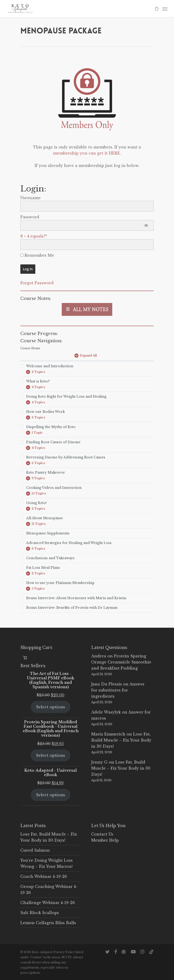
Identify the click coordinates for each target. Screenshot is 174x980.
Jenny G (99, 762)
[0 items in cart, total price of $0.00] (25, 658)
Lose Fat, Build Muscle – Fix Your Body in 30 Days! (121, 740)
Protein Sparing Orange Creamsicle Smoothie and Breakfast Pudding (121, 662)
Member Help (105, 840)
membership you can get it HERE (87, 153)
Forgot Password (37, 283)
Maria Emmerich (108, 734)
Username (31, 198)
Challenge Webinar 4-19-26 (48, 903)
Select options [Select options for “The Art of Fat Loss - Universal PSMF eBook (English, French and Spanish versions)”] (51, 707)
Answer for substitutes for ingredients (118, 690)
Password (30, 217)
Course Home (30, 348)
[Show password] (146, 225)
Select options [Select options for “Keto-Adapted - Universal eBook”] (51, 795)
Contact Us (102, 834)
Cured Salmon (35, 850)
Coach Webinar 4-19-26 (44, 876)
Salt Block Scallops (40, 913)
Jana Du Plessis (107, 684)
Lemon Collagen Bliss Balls (48, 923)
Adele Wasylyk (106, 712)
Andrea (99, 656)
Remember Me (37, 255)
